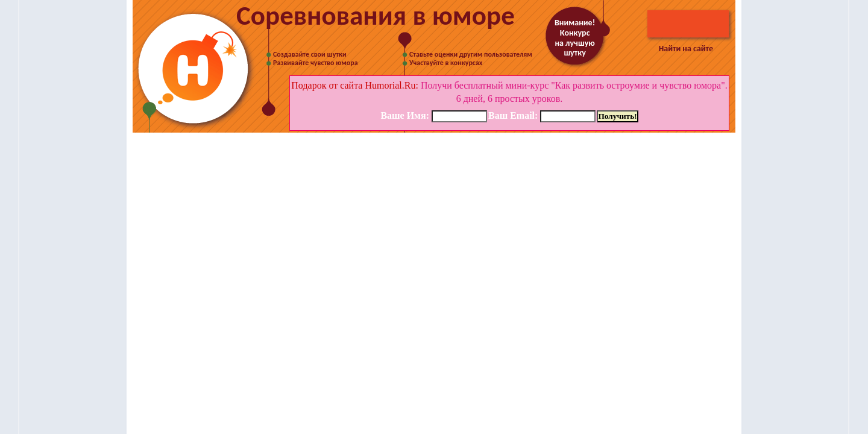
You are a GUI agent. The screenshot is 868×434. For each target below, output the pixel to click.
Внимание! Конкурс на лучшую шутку (575, 38)
